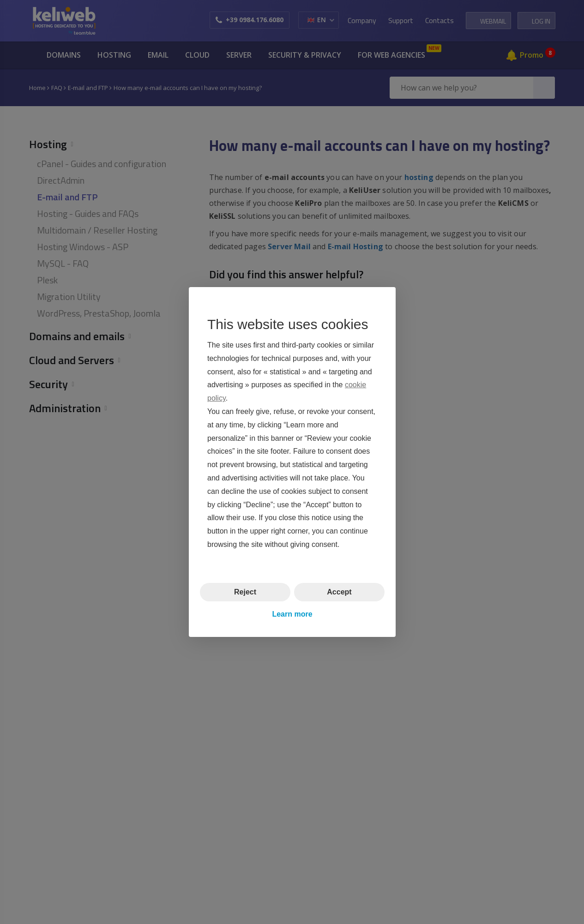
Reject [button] (245, 592)
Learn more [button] (292, 614)
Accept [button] (339, 592)
